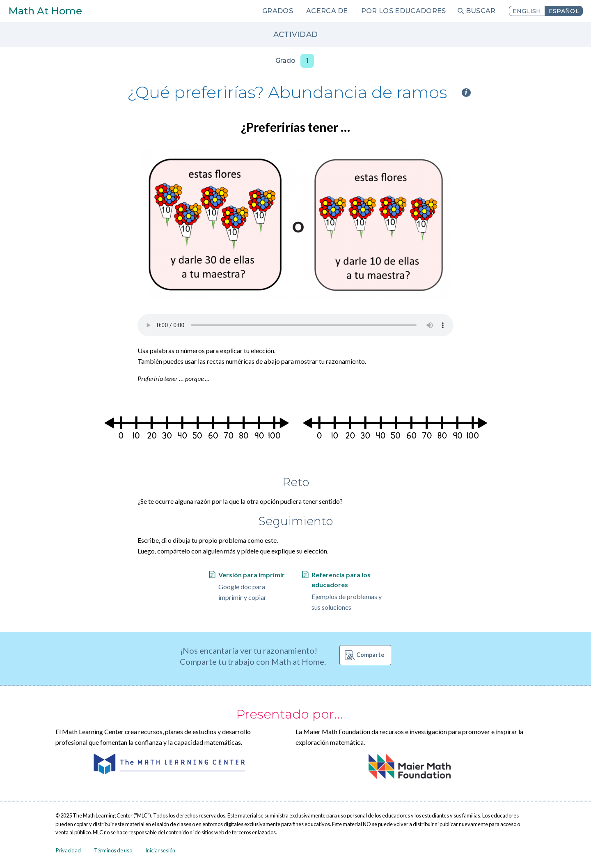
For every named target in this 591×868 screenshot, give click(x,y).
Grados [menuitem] (278, 11)
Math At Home (45, 11)
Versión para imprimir (252, 575)
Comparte (370, 655)
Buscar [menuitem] (481, 11)
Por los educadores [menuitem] (404, 11)
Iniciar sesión (160, 850)
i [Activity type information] (466, 93)
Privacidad (68, 850)
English (527, 11)
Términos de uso (113, 850)
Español (564, 11)
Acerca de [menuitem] (327, 11)
